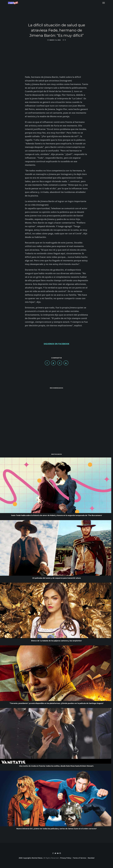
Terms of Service (79, 858)
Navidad (91, 858)
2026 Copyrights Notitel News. (31, 858)
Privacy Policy (66, 858)
